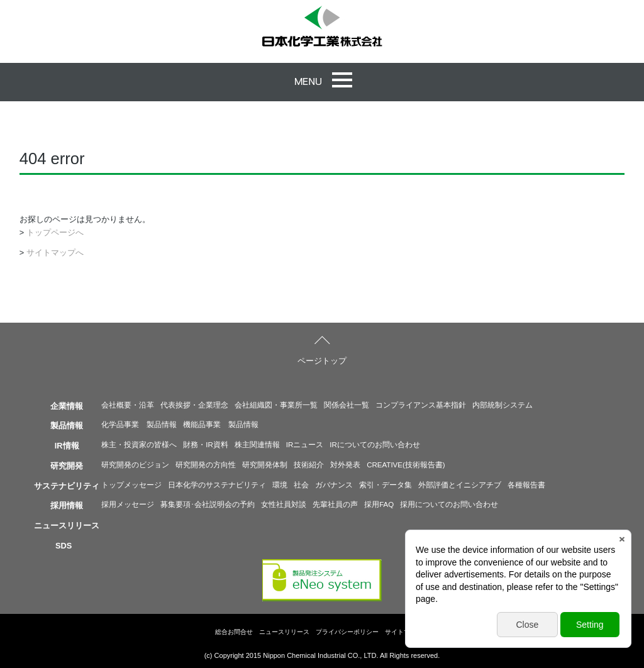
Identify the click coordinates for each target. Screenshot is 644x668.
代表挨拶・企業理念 (194, 405)
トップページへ (55, 232)
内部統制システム (502, 405)
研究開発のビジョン (135, 465)
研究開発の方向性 (206, 465)
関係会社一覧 (347, 405)
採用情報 (67, 505)
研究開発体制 (265, 465)
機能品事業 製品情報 (221, 425)
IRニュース (305, 445)
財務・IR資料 (206, 445)
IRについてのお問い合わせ (375, 445)
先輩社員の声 (335, 504)
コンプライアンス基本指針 (421, 405)
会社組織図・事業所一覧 (276, 405)
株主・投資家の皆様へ (139, 445)
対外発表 (345, 465)
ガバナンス (334, 485)
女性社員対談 (284, 504)
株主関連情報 (257, 445)
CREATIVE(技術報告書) (406, 465)
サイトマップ (404, 632)
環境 (280, 485)
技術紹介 (309, 465)
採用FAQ (379, 504)
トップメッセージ (131, 485)
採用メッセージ (128, 504)
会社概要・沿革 (128, 405)
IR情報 (67, 446)
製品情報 (67, 426)
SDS (64, 546)
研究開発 (67, 466)
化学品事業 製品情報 (139, 425)
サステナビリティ (67, 486)
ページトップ (322, 361)
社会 (301, 485)
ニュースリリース (67, 526)
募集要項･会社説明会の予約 (208, 504)
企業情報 (67, 406)
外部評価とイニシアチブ (460, 485)
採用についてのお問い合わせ (449, 504)
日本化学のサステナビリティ (217, 485)
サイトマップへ (55, 253)
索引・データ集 (386, 485)
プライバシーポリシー (347, 632)
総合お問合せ (234, 632)
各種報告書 (526, 485)
